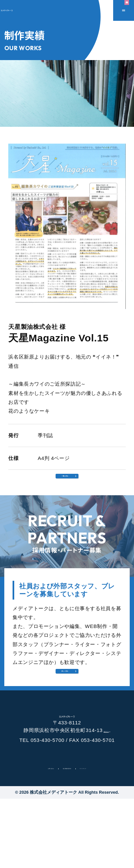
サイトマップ (107, 836)
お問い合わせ (27, 836)
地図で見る (109, 797)
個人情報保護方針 (67, 836)
